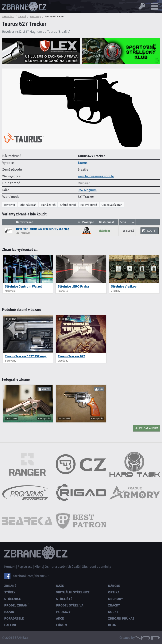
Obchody (115, 599)
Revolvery (35, 16)
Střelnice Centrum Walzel (23, 286)
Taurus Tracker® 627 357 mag (26, 356)
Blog (112, 625)
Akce (60, 618)
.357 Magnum (87, 190)
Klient (38, 567)
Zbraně (22, 16)
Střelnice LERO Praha (73, 286)
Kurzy (113, 612)
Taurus (83, 163)
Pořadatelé (14, 618)
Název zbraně (25, 222)
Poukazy (63, 612)
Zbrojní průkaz (121, 618)
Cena (123, 222)
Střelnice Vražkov (124, 286)
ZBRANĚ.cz (8, 16)
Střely (10, 592)
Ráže (60, 586)
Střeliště (64, 599)
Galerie (11, 625)
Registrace (25, 567)
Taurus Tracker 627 (71, 356)
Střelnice (13, 599)
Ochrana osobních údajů (62, 567)
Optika (114, 592)
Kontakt (10, 567)
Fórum (62, 625)
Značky (114, 605)
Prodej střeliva (70, 605)
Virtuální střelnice (73, 592)
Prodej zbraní (16, 605)
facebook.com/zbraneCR (31, 576)
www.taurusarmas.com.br (96, 176)
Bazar (9, 612)
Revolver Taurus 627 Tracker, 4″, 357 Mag (43, 229)
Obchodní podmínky (96, 567)
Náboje (114, 586)
